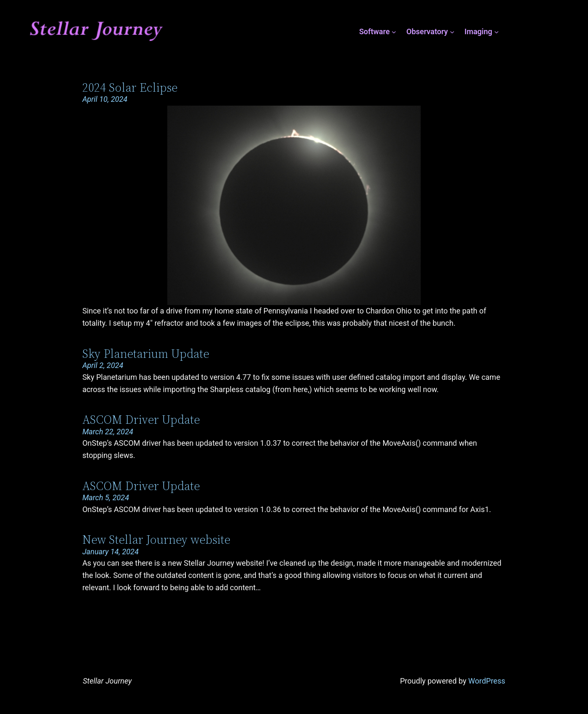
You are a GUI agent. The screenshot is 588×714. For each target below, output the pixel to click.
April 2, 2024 (103, 365)
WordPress (487, 681)
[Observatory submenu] (452, 32)
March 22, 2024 (108, 432)
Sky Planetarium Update (146, 354)
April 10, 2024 (105, 99)
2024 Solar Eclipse (130, 87)
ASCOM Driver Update (141, 420)
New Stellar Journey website (156, 540)
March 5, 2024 (106, 497)
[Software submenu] (394, 32)
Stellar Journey (107, 681)
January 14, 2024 (110, 552)
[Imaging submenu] (497, 32)
